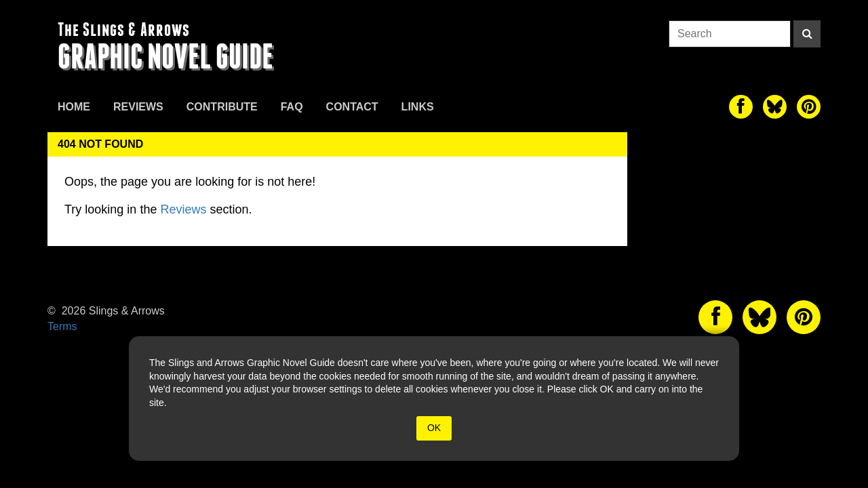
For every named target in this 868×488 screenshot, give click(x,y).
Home (74, 107)
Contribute (222, 107)
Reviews (138, 107)
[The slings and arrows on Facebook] (741, 107)
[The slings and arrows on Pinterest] (809, 107)
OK (434, 428)
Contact (352, 107)
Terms (62, 326)
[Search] (807, 34)
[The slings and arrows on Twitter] (775, 107)
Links (418, 107)
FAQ (292, 107)
